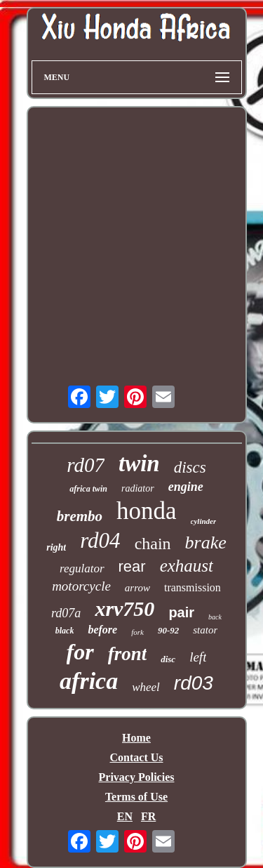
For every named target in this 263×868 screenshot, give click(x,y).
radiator (138, 488)
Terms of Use (136, 797)
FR (148, 816)
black (65, 631)
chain (153, 544)
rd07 (86, 465)
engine (186, 487)
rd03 (194, 683)
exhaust (187, 566)
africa (89, 681)
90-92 (168, 630)
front (128, 654)
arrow (137, 588)
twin (139, 463)
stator (205, 630)
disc (168, 659)
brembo (80, 516)
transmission (193, 587)
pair (181, 612)
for (80, 652)
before (102, 630)
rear (132, 566)
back (215, 617)
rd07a (66, 613)
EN (125, 816)
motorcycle (81, 586)
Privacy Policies (137, 777)
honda (147, 511)
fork (137, 632)
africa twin (88, 489)
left (198, 657)
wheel (146, 687)
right (56, 547)
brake (206, 542)
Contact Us (137, 757)
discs (190, 467)
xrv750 (124, 609)
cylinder (204, 521)
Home (136, 738)
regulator (82, 568)
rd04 (100, 540)
